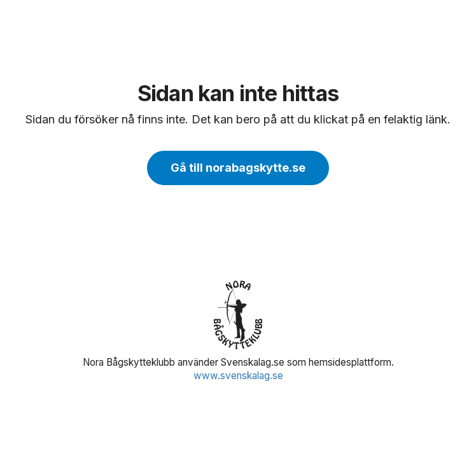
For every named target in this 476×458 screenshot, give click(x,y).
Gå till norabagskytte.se (238, 168)
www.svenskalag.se (238, 376)
